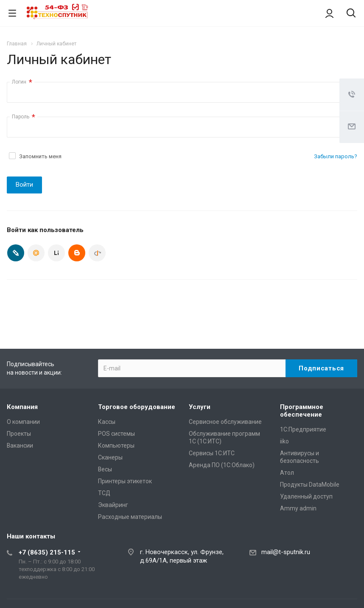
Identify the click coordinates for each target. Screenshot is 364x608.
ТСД (104, 493)
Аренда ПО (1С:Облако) (222, 465)
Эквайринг (113, 505)
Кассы (107, 422)
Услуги (200, 407)
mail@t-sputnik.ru (286, 552)
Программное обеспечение (302, 411)
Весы (105, 469)
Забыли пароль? (336, 156)
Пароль (24, 117)
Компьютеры (116, 445)
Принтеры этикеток (125, 481)
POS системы (116, 434)
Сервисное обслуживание (225, 422)
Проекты (19, 434)
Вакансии (20, 445)
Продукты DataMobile (310, 485)
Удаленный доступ (306, 496)
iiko (284, 441)
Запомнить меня (40, 156)
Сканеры (110, 457)
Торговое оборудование (137, 407)
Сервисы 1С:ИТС (212, 453)
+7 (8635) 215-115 (47, 552)
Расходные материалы (130, 517)
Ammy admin (298, 508)
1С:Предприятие (303, 429)
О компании (23, 422)
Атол (287, 473)
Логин (22, 82)
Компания (22, 407)
